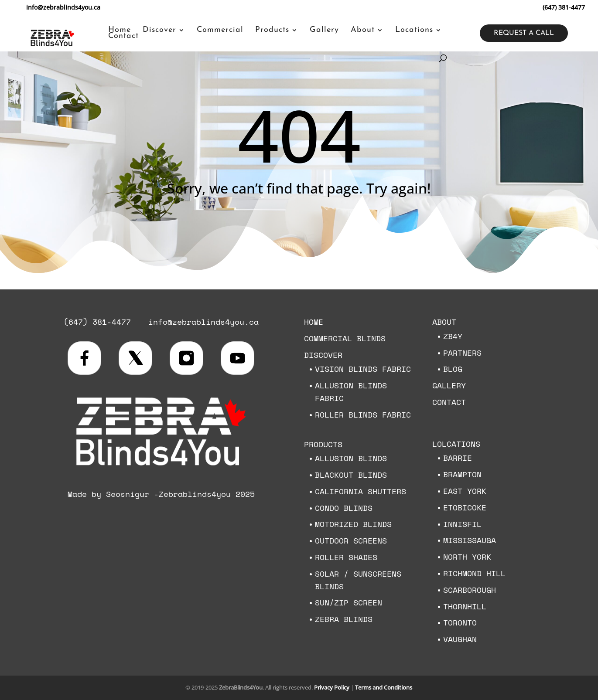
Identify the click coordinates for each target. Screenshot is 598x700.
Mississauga (470, 540)
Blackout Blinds (351, 475)
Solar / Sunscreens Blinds (358, 580)
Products (272, 30)
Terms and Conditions (384, 687)
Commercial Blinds (345, 338)
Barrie (458, 458)
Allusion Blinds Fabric (351, 392)
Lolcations (456, 444)
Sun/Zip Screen (349, 602)
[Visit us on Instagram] (186, 358)
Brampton (462, 474)
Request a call (524, 33)
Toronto (460, 622)
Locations (414, 30)
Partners (462, 353)
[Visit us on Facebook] (84, 358)
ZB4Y (453, 336)
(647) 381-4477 (564, 7)
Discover (159, 30)
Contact (123, 36)
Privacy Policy (332, 687)
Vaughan (460, 639)
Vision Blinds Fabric (363, 369)
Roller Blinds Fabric (363, 415)
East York (465, 491)
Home (120, 30)
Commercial (220, 30)
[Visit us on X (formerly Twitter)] (135, 358)
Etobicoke (465, 507)
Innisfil (462, 524)
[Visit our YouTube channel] (237, 358)
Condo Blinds (344, 508)
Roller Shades (346, 557)
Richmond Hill (474, 573)
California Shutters (361, 491)
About (363, 30)
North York (467, 557)
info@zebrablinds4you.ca (203, 322)
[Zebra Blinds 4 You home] (161, 468)
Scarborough (470, 590)
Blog (453, 369)
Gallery (324, 30)
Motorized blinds (353, 524)
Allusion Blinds (351, 458)
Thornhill (465, 606)
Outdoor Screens (351, 540)
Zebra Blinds (344, 619)
